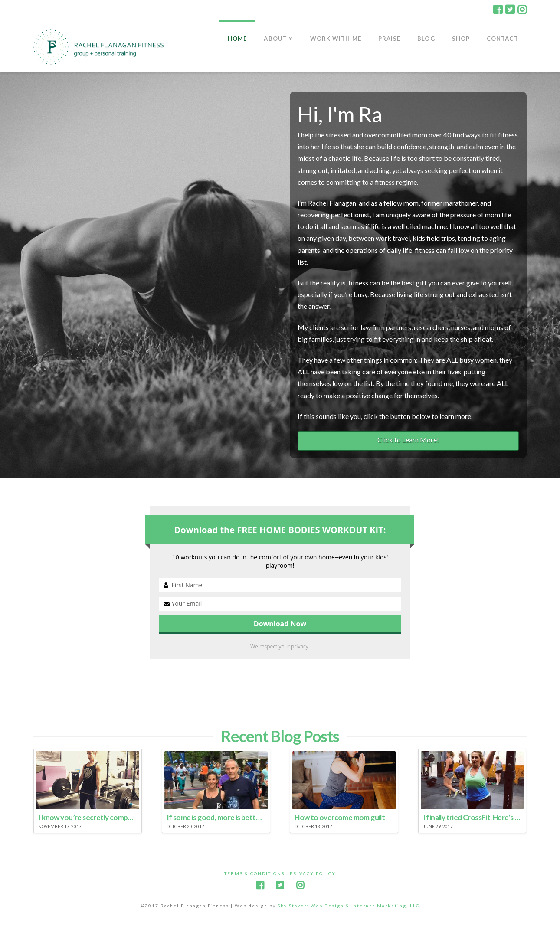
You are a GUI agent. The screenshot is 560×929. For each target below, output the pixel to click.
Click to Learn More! (408, 440)
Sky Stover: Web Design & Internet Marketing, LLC (349, 906)
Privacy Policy (313, 873)
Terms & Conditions (254, 873)
